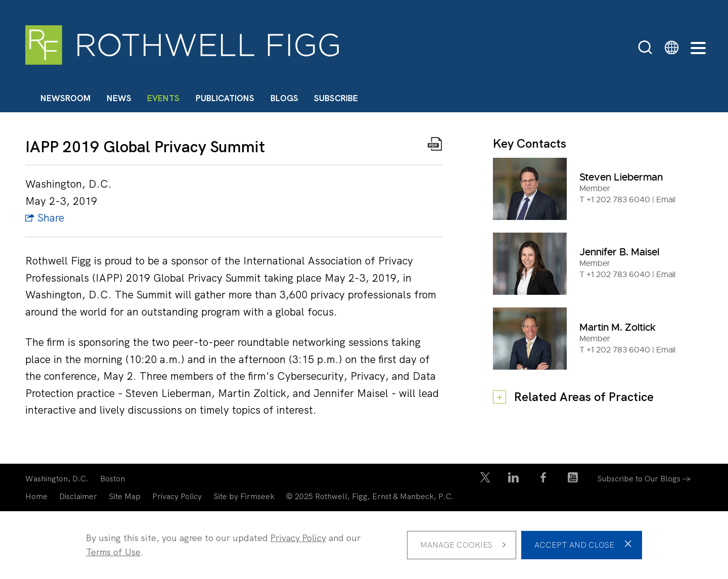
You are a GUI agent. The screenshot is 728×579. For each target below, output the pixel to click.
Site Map (125, 496)
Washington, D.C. (57, 479)
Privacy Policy (177, 496)
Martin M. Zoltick (618, 327)
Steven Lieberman (621, 177)
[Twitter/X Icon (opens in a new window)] (485, 480)
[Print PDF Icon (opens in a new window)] (435, 146)
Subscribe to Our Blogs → (644, 479)
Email (666, 200)
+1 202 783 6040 (618, 200)
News (119, 98)
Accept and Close (574, 545)
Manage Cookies (456, 545)
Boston (112, 479)
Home (36, 496)
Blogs (284, 98)
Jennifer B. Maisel (619, 252)
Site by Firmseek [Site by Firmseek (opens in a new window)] (244, 496)
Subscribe (336, 98)
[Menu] (698, 49)
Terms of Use (113, 552)
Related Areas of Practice (584, 397)
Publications (225, 98)
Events (163, 98)
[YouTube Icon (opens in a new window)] (573, 480)
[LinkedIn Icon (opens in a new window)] (513, 480)
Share (45, 218)
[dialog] (364, 545)
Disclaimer (78, 496)
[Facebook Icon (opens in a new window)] (543, 480)
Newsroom (65, 98)
